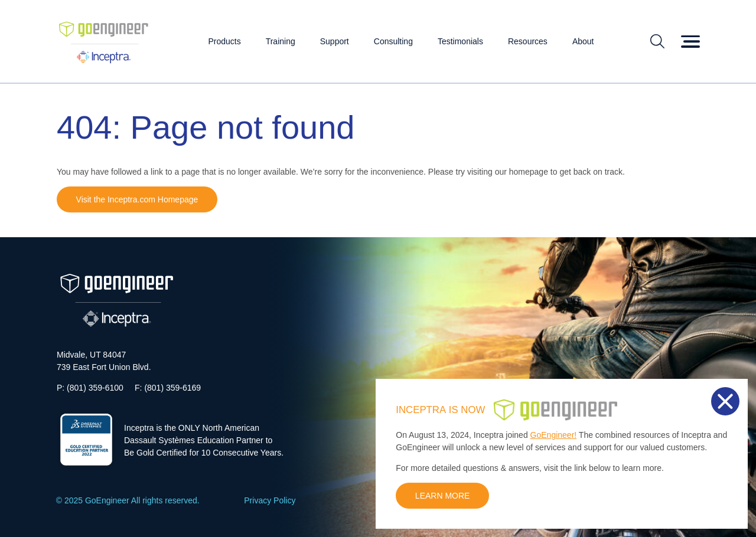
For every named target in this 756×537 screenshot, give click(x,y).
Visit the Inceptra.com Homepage (137, 199)
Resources (528, 41)
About (583, 41)
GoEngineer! (554, 435)
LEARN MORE (443, 496)
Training (281, 41)
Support (335, 41)
